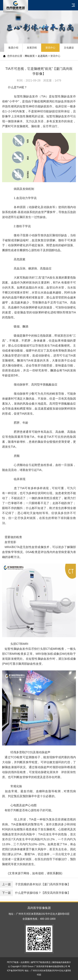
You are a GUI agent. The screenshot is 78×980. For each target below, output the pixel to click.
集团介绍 (13, 48)
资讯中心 (50, 48)
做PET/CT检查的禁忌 (41, 962)
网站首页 (30, 56)
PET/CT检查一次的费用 (18, 962)
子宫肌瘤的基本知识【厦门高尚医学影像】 (35, 884)
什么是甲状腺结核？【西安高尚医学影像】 (35, 893)
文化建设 (69, 48)
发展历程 (32, 48)
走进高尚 (43, 56)
